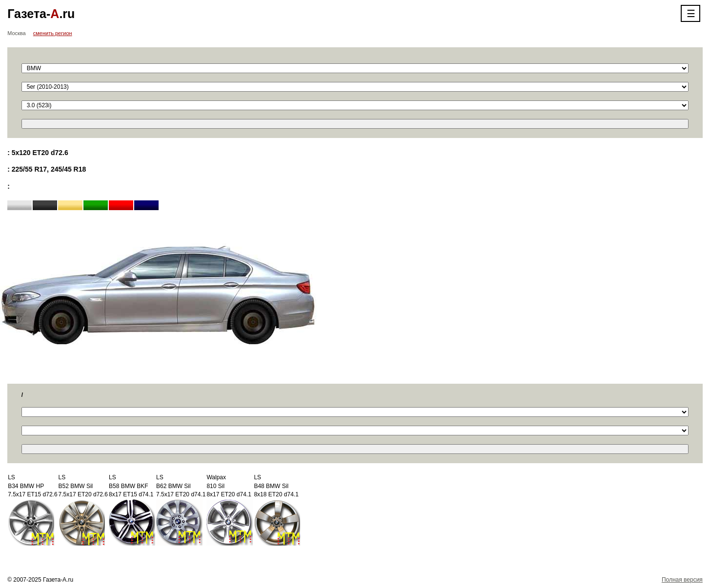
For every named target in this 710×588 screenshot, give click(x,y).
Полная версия (682, 580)
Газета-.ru (41, 14)
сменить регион (53, 33)
